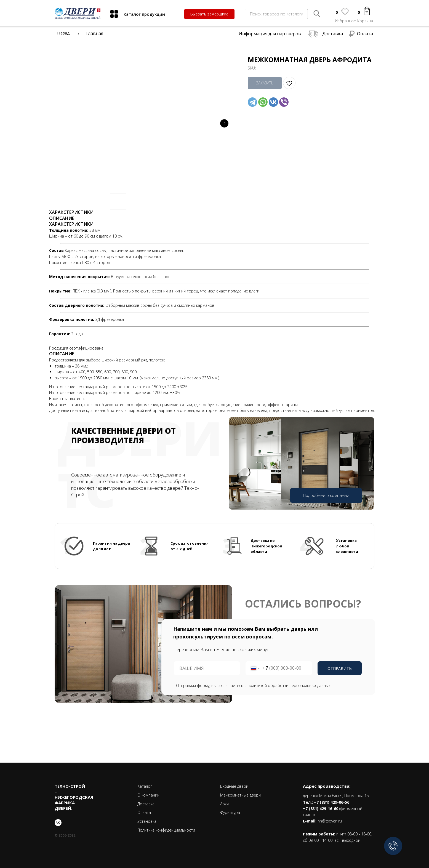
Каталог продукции (144, 14)
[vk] (58, 823)
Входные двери (234, 786)
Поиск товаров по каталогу (276, 14)
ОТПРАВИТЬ (340, 668)
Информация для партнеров (270, 34)
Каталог (145, 786)
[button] (209, 14)
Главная (94, 33)
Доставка (333, 34)
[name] (207, 668)
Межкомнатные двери (240, 795)
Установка (147, 821)
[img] (114, 14)
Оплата (365, 34)
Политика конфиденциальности (166, 830)
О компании (148, 795)
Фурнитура (230, 812)
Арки (224, 804)
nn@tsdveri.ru (330, 821)
